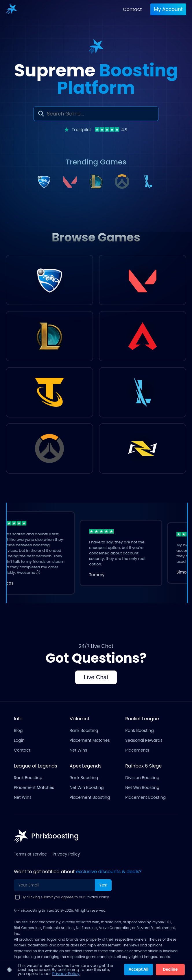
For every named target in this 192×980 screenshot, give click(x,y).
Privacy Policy (66, 854)
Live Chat (96, 677)
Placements (137, 750)
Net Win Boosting (87, 787)
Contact (132, 9)
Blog (18, 730)
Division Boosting (142, 778)
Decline (170, 969)
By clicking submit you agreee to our (66, 897)
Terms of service (30, 854)
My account (168, 9)
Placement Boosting (90, 797)
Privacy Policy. (98, 897)
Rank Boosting (84, 730)
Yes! (103, 885)
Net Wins (79, 750)
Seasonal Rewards (144, 740)
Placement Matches (90, 740)
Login (19, 740)
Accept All (138, 969)
